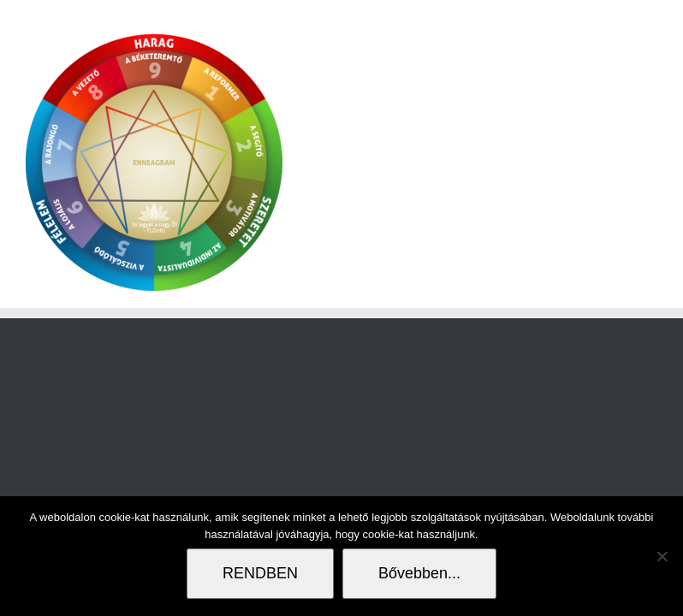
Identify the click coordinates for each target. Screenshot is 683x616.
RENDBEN (260, 573)
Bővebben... (419, 573)
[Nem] (662, 556)
